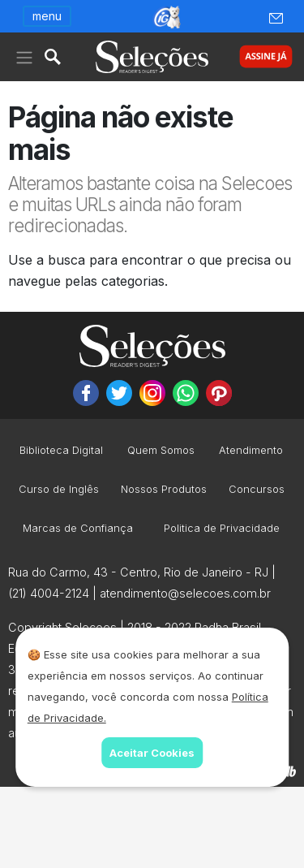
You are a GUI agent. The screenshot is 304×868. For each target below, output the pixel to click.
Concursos (257, 490)
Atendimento (251, 451)
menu (47, 16)
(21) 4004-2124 (49, 593)
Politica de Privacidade (222, 529)
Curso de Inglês (59, 490)
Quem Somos (161, 451)
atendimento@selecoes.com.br (185, 593)
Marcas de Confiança (78, 529)
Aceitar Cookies (152, 753)
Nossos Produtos (164, 490)
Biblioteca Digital (61, 451)
